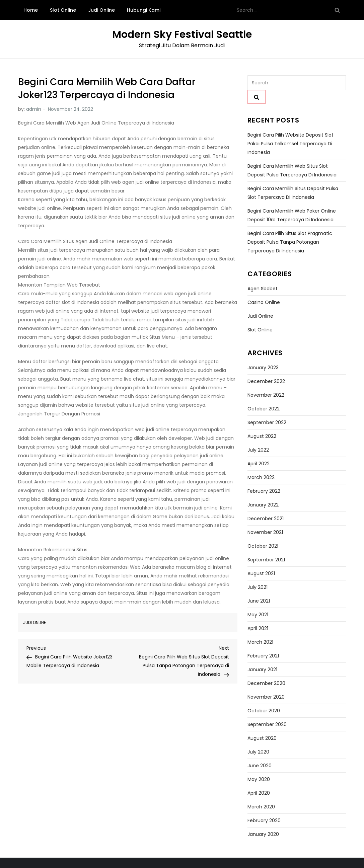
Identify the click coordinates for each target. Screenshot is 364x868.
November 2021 (265, 532)
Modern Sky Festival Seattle (182, 34)
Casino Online (264, 302)
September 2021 (266, 560)
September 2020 (267, 724)
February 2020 (264, 820)
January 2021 (262, 669)
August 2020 (262, 738)
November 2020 (266, 697)
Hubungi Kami (144, 10)
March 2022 (261, 477)
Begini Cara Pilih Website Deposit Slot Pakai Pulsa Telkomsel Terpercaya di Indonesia (290, 144)
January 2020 (263, 834)
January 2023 (263, 368)
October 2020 (264, 711)
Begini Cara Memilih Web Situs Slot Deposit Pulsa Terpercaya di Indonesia (292, 170)
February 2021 (263, 656)
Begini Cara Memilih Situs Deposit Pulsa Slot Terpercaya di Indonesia (293, 193)
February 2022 (264, 491)
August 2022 (262, 436)
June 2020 (260, 766)
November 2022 (266, 395)
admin (34, 109)
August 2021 (261, 573)
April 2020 (259, 793)
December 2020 (266, 683)
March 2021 (260, 642)
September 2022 (267, 422)
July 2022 (258, 450)
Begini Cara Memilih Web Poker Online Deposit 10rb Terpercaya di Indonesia (292, 215)
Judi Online (101, 10)
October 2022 (264, 409)
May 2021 (258, 615)
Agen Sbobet (263, 289)
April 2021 (258, 628)
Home (31, 10)
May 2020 (259, 779)
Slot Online (63, 10)
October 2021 (263, 546)
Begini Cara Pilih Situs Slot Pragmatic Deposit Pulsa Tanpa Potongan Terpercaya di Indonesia (290, 242)
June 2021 (259, 601)
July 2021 (258, 587)
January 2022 (263, 505)
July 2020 (258, 752)
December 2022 (266, 381)
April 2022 (259, 464)
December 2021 (266, 519)
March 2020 (261, 807)
